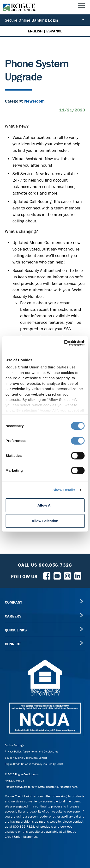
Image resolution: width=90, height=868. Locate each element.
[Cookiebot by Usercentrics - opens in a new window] (64, 343)
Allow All (45, 505)
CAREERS (13, 616)
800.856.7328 (24, 826)
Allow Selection (45, 521)
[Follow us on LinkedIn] (78, 575)
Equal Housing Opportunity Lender (26, 758)
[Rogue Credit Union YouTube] (57, 575)
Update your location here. (62, 787)
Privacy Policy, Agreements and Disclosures (32, 751)
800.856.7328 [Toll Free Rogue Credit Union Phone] (55, 565)
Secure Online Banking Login (45, 20)
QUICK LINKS (16, 630)
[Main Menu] (81, 6)
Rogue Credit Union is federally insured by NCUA (34, 764)
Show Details (64, 490)
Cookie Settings (14, 745)
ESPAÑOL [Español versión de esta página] (54, 31)
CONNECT (13, 644)
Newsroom (34, 101)
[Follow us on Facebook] (47, 575)
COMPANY (13, 602)
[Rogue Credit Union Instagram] (67, 575)
